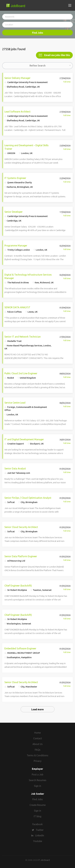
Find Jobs (38, 33)
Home (37, 732)
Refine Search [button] (37, 65)
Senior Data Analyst (15, 468)
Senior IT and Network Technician (23, 336)
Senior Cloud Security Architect (21, 527)
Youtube (38, 841)
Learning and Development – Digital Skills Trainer (27, 147)
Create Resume (38, 805)
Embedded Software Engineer (20, 648)
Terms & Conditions (37, 755)
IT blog (37, 816)
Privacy (38, 760)
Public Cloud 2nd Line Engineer (21, 373)
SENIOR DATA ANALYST (17, 307)
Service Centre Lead (15, 402)
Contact (38, 738)
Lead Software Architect (17, 111)
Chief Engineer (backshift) (18, 585)
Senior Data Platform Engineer (21, 556)
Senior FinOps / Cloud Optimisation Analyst (28, 497)
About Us (38, 744)
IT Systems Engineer (15, 178)
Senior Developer (14, 211)
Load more (37, 709)
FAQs (38, 749)
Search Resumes (38, 780)
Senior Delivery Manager (17, 78)
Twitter (40, 829)
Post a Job (37, 774)
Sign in (38, 785)
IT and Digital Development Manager (24, 439)
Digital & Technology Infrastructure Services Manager (28, 276)
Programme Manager (16, 245)
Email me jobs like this (57, 55)
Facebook (37, 824)
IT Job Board (44, 860)
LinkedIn (40, 835)
